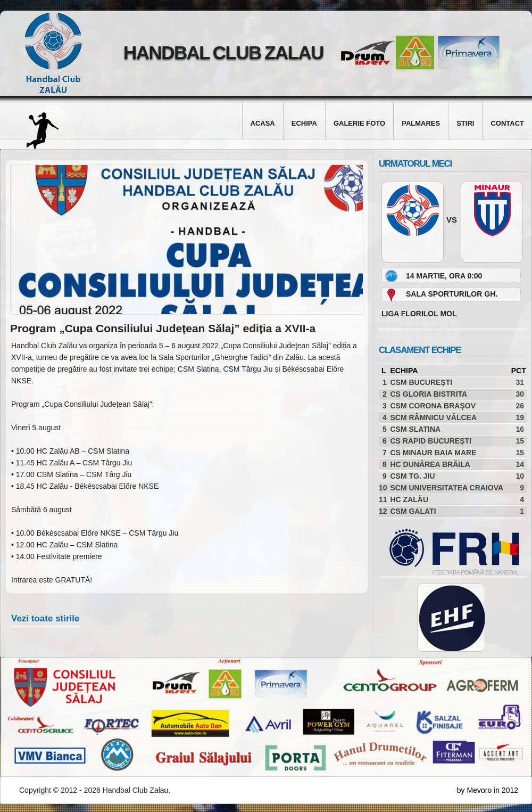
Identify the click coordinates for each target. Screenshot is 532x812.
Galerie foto (359, 123)
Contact (507, 123)
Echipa (304, 123)
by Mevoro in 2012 (488, 790)
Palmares (421, 123)
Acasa (263, 123)
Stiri (465, 123)
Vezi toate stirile (45, 618)
